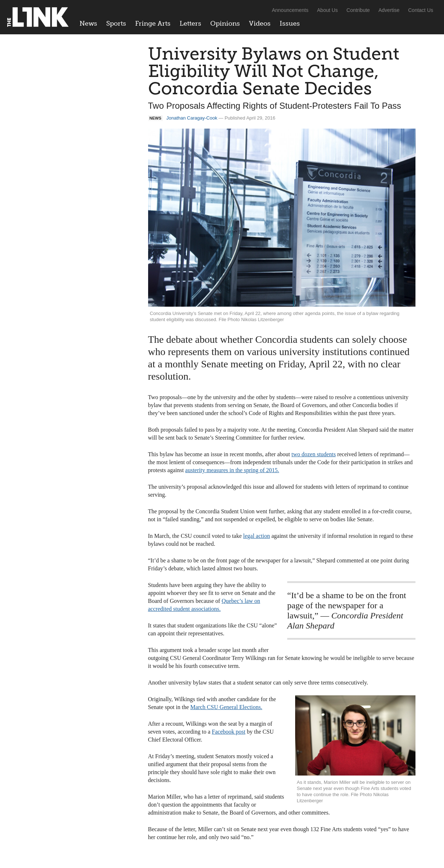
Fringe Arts (153, 23)
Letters (190, 23)
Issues (290, 23)
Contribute (358, 10)
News (88, 23)
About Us (328, 10)
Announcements (290, 10)
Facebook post (229, 732)
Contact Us (421, 10)
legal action (257, 536)
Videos (260, 23)
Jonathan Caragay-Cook (192, 118)
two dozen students (314, 454)
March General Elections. (226, 707)
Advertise (389, 10)
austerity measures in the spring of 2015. (232, 470)
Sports (116, 23)
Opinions (225, 23)
